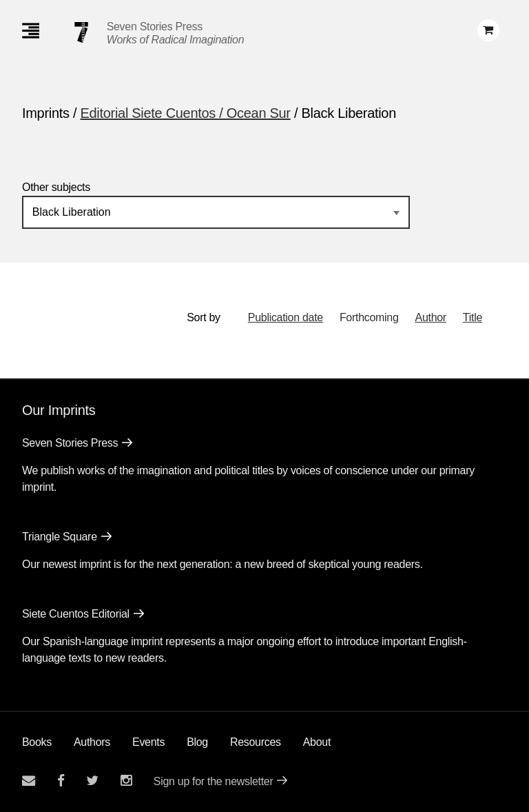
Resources (256, 742)
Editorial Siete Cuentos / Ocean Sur (186, 113)
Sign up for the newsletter (214, 781)
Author (431, 317)
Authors (92, 742)
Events (148, 742)
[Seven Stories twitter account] (92, 781)
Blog (197, 742)
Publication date (286, 317)
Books (37, 742)
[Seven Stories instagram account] (126, 781)
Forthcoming (369, 317)
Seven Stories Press (155, 27)
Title (473, 317)
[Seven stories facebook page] (61, 781)
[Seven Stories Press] (81, 32)
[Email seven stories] (29, 781)
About (317, 742)
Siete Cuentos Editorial (76, 614)
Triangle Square (60, 537)
